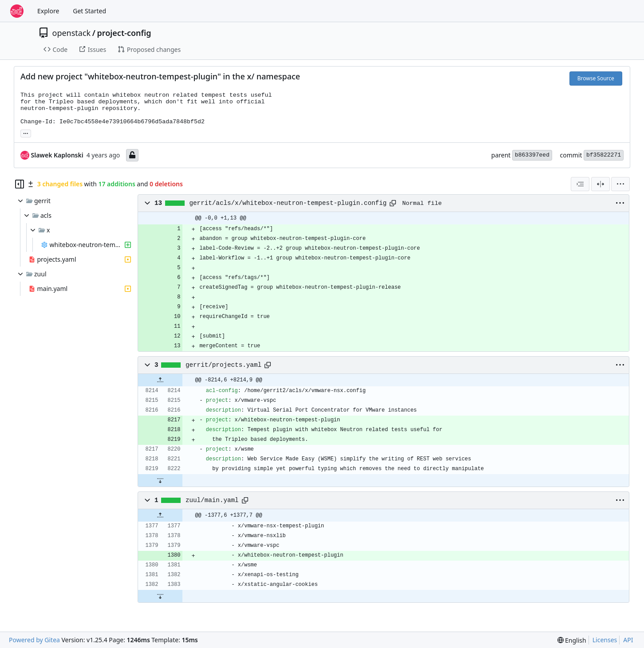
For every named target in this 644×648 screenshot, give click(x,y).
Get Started (89, 11)
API (628, 640)
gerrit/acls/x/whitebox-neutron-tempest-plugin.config (288, 203)
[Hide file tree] (20, 184)
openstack (72, 33)
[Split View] (601, 184)
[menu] (620, 184)
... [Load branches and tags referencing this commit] (26, 133)
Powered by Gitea (34, 640)
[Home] (17, 11)
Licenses (605, 640)
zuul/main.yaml (212, 500)
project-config (124, 33)
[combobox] (580, 184)
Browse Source (596, 78)
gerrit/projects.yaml (223, 365)
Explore (48, 11)
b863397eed (532, 155)
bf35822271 (604, 155)
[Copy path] (393, 203)
